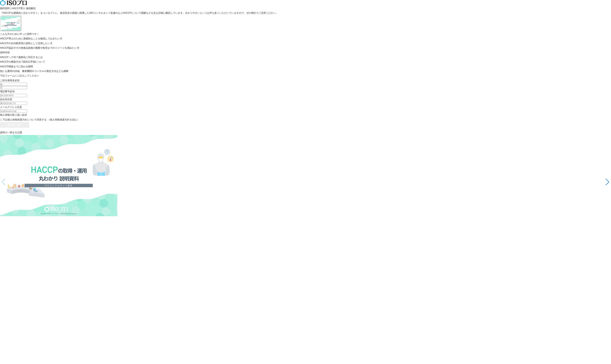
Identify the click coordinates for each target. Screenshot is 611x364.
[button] (607, 182)
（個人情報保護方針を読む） (63, 120)
